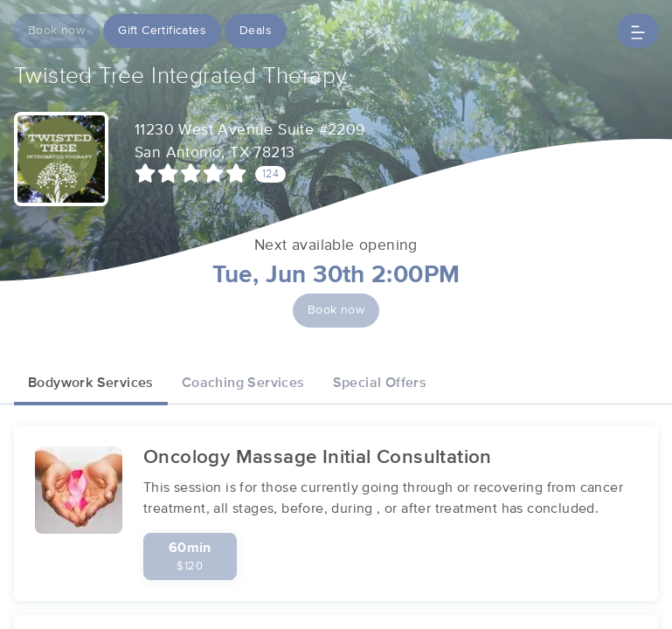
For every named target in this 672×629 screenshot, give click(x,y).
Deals (256, 31)
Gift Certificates (162, 31)
